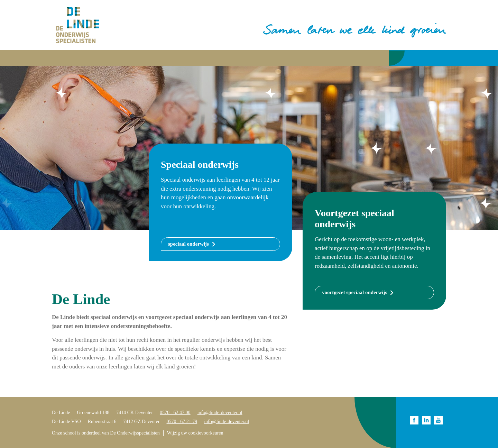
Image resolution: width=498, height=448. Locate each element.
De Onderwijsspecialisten (135, 433)
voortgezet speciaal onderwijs (354, 292)
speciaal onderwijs (188, 244)
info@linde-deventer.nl (220, 413)
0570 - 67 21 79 (182, 422)
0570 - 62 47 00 (175, 413)
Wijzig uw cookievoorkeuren (195, 433)
